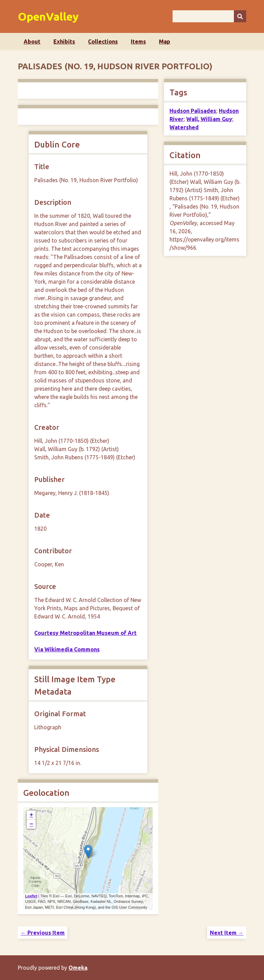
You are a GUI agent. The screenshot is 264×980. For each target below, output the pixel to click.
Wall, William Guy (209, 119)
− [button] (31, 824)
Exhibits (64, 42)
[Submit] (240, 16)
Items (138, 42)
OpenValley (48, 16)
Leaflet (31, 896)
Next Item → (227, 933)
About (32, 42)
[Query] (209, 16)
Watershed (184, 127)
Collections (103, 42)
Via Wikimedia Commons (67, 649)
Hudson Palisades (193, 111)
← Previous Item (43, 933)
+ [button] (31, 815)
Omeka (78, 968)
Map (165, 42)
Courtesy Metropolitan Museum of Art (85, 633)
